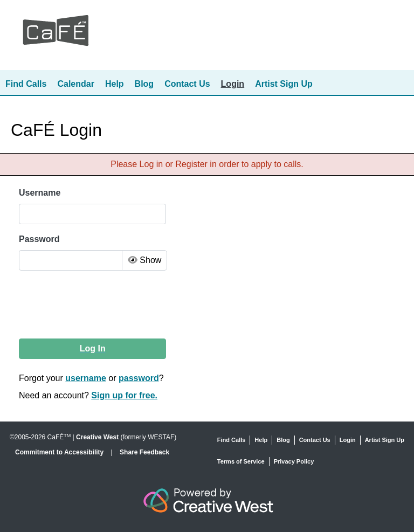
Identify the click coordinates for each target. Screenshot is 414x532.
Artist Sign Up (284, 84)
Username (40, 193)
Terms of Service (241, 461)
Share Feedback (144, 452)
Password (39, 239)
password (139, 378)
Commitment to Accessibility (60, 452)
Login (233, 84)
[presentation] (101, 305)
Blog (144, 84)
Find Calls (26, 84)
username (86, 378)
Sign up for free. (124, 395)
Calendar (75, 84)
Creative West (97, 437)
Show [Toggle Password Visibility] (144, 260)
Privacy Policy (294, 461)
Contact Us (187, 84)
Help (115, 84)
